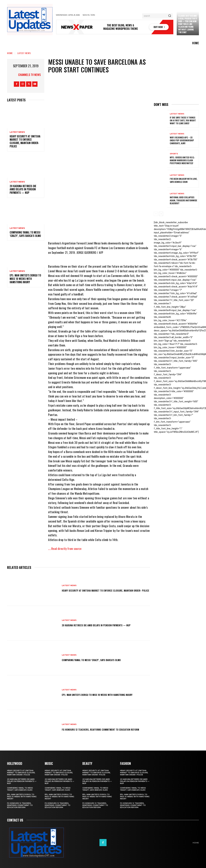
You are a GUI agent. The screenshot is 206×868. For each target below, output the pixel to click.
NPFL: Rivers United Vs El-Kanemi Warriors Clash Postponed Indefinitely (182, 160)
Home (10, 53)
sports (174, 154)
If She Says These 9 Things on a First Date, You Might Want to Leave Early (183, 120)
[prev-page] (156, 214)
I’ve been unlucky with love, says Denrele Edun (184, 180)
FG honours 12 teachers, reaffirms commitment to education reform (98, 729)
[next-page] (161, 214)
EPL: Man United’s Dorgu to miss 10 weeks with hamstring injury (25, 279)
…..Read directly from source (65, 549)
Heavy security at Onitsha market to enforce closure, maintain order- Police (25, 141)
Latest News (24, 53)
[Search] (170, 16)
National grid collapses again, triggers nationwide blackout (183, 200)
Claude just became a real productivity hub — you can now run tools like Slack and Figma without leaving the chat (188, 24)
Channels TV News (29, 75)
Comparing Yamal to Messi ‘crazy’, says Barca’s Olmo (25, 234)
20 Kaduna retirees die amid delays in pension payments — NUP (23, 189)
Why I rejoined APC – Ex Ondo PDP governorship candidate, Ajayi (182, 140)
